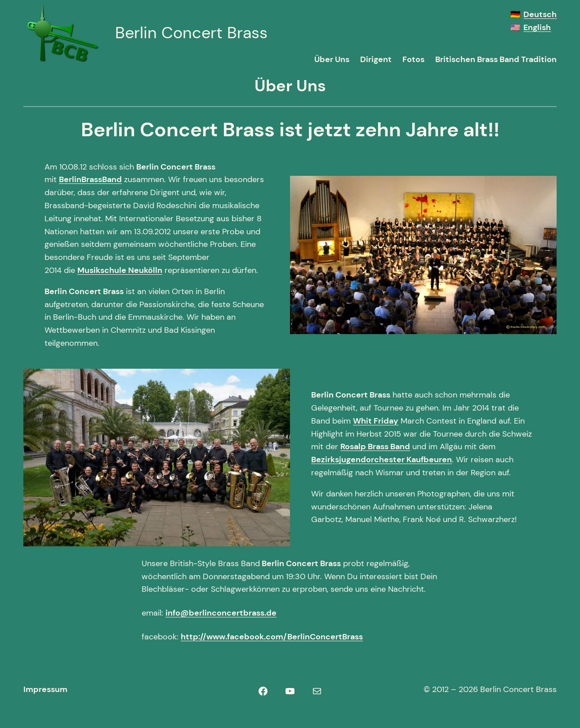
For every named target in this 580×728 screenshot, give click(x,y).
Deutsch (540, 14)
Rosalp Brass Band (375, 447)
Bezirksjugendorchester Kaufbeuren (381, 460)
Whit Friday (376, 421)
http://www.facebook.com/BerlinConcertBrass (272, 637)
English (537, 27)
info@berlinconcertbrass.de (221, 613)
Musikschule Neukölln (120, 270)
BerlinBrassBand (90, 179)
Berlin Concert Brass (191, 33)
